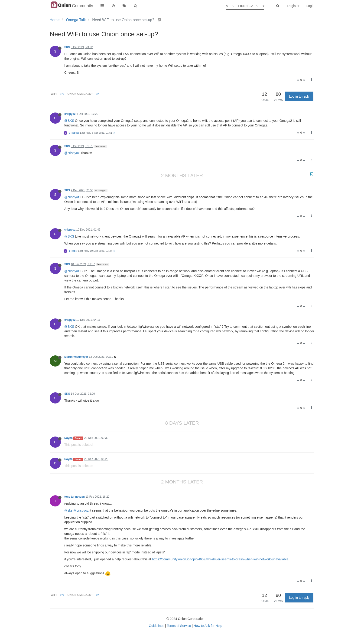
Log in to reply (299, 96)
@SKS (69, 121)
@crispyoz (100, 146)
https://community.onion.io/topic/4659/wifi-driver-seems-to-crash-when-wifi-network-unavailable (220, 559)
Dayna (68, 438)
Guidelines (156, 626)
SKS (67, 47)
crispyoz (70, 114)
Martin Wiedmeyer (76, 357)
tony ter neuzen (75, 497)
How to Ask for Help (208, 626)
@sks (68, 510)
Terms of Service (179, 626)
